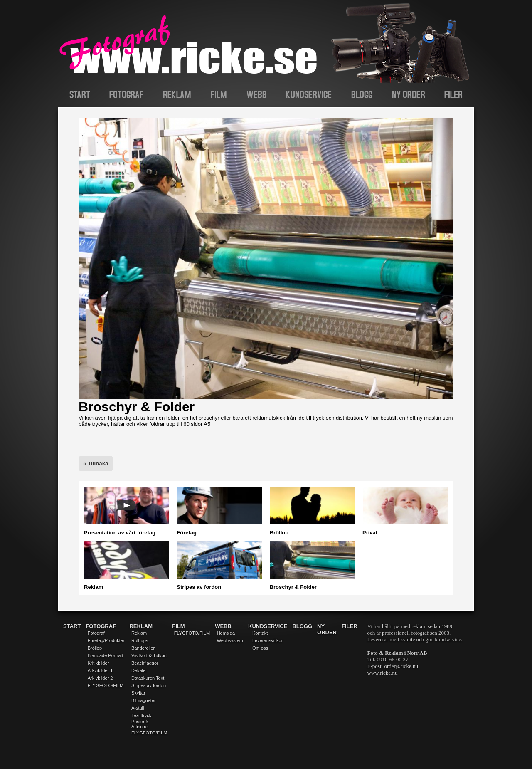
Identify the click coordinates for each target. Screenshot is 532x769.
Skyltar (138, 693)
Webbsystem (230, 640)
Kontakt (260, 633)
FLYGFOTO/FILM (106, 685)
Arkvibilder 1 (100, 670)
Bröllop (95, 648)
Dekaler (139, 670)
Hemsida (226, 633)
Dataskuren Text (148, 678)
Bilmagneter (144, 700)
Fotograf (96, 633)
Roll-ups (140, 640)
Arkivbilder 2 (100, 678)
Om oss (260, 648)
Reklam (139, 633)
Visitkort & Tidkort (149, 655)
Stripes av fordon (149, 685)
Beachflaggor (145, 663)
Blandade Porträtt (106, 655)
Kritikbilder (98, 663)
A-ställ (138, 708)
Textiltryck (141, 715)
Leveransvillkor (267, 640)
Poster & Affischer (140, 724)
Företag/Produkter (106, 640)
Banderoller (143, 648)
